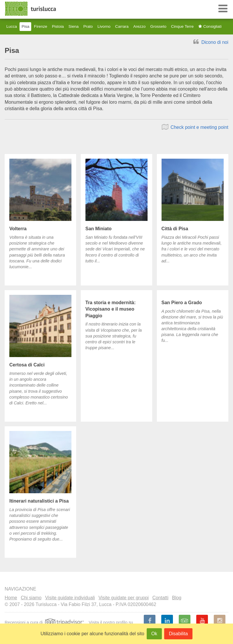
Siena (74, 26)
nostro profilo (115, 622)
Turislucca (31, 9)
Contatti (160, 598)
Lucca (12, 26)
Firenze (41, 26)
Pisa (25, 26)
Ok (154, 634)
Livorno (104, 26)
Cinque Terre (183, 26)
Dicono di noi (211, 42)
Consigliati (210, 26)
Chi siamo (31, 598)
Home (11, 598)
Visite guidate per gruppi (124, 598)
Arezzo (139, 26)
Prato (88, 26)
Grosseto (158, 26)
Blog (177, 598)
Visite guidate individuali (70, 598)
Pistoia (58, 26)
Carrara (122, 26)
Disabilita (178, 634)
